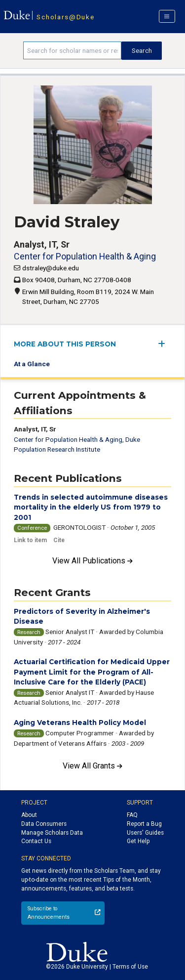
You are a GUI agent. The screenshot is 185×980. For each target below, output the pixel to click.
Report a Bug (144, 824)
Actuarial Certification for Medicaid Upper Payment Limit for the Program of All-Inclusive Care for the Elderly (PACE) (92, 672)
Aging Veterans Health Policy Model (80, 723)
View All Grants (92, 766)
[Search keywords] (72, 50)
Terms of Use (130, 967)
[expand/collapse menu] (165, 344)
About (29, 815)
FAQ (132, 815)
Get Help (138, 841)
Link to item (30, 540)
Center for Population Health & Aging (85, 256)
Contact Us (36, 841)
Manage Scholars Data (52, 833)
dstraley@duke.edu (51, 268)
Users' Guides (145, 833)
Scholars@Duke (65, 17)
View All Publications (92, 561)
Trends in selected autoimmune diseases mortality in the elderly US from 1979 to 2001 (91, 507)
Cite (59, 540)
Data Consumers (44, 824)
